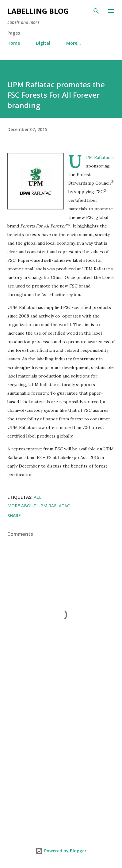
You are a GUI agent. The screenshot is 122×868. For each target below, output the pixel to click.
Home (14, 43)
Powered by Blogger (61, 851)
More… (74, 43)
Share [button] (14, 515)
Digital (43, 43)
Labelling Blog (38, 11)
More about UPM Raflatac (39, 506)
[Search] (96, 11)
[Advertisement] (61, 760)
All (38, 497)
